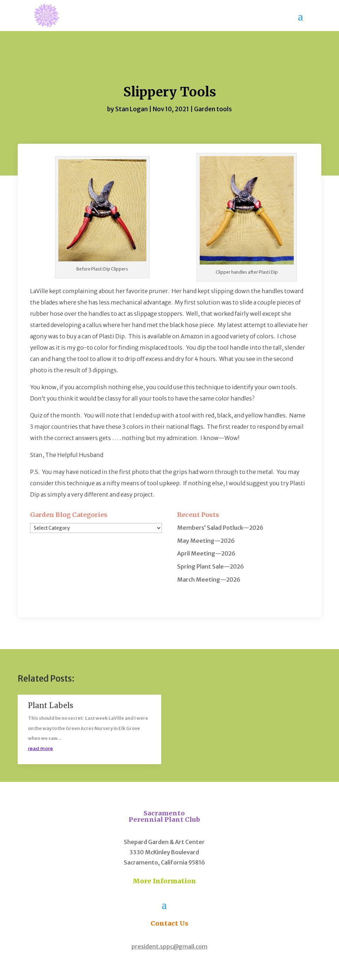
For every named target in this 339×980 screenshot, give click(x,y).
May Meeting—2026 (206, 541)
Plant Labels (51, 705)
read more (40, 749)
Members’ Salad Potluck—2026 (220, 528)
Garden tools (213, 109)
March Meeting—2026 (209, 580)
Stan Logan (131, 109)
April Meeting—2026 (206, 553)
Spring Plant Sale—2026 (211, 566)
